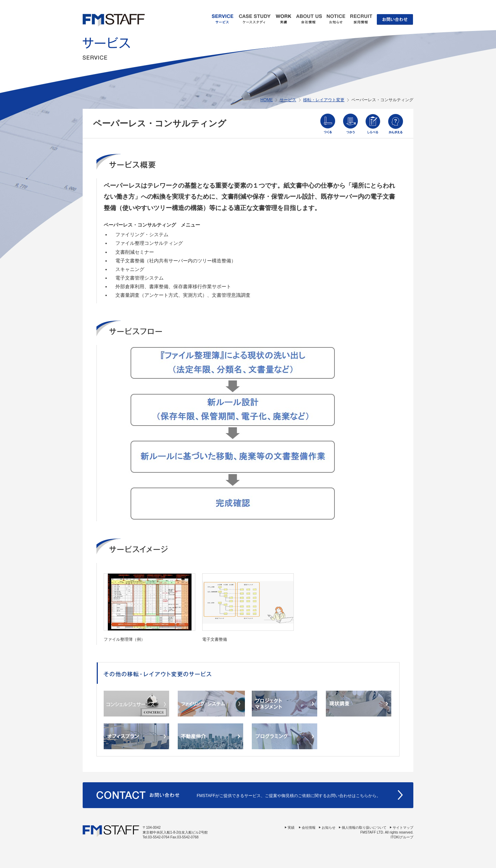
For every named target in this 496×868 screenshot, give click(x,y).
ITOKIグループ (402, 837)
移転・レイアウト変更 (324, 100)
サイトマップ (403, 828)
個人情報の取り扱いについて (364, 828)
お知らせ (329, 828)
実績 (291, 828)
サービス (288, 100)
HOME (267, 100)
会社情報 (309, 828)
